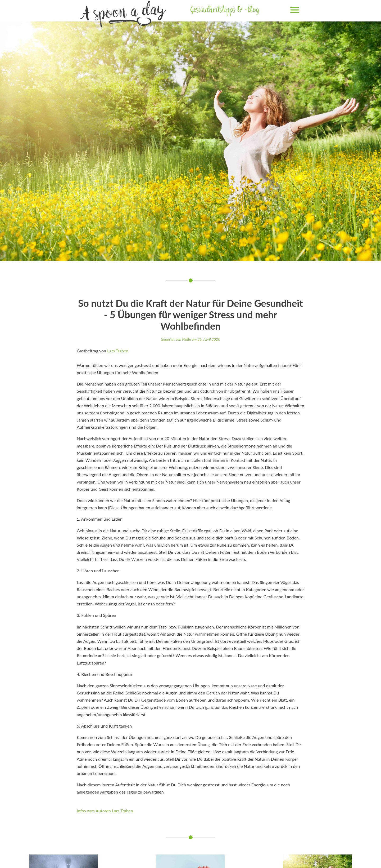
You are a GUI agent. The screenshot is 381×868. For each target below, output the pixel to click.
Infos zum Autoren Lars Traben (105, 811)
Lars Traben (118, 351)
